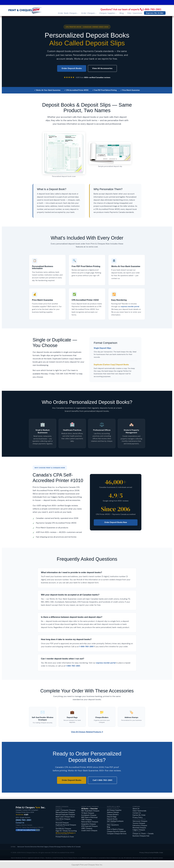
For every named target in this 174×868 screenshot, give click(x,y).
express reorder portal (130, 306)
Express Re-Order (139, 815)
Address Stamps (113, 812)
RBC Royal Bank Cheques (90, 811)
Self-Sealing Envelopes (115, 821)
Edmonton (34, 847)
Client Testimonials (140, 811)
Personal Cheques (62, 823)
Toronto (27, 847)
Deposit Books (112, 819)
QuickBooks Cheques (63, 829)
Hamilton (64, 847)
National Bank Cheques (90, 822)
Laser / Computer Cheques (65, 810)
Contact (151, 853)
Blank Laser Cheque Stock (65, 817)
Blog (108, 827)
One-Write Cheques (63, 819)
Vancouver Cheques (140, 821)
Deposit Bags (112, 817)
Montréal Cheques (139, 828)
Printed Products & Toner (65, 837)
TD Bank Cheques (88, 813)
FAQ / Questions (113, 825)
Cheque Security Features (116, 831)
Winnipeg (57, 847)
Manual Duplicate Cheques (65, 815)
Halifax (69, 847)
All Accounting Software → (65, 833)
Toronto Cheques (139, 823)
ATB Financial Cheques (90, 826)
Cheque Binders (113, 815)
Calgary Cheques (139, 830)
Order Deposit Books (72, 68)
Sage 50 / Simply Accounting (66, 831)
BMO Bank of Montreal (89, 817)
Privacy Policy (138, 817)
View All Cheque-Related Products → (87, 732)
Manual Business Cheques (65, 812)
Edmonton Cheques (140, 825)
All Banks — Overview (89, 809)
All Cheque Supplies (114, 810)
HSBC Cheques (87, 828)
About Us (136, 809)
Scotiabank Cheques (89, 815)
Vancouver (21, 847)
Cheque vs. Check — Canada (143, 834)
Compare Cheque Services (117, 834)
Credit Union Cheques (89, 831)
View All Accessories (102, 68)
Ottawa (51, 847)
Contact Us (20, 823)
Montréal (40, 847)
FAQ (155, 853)
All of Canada (76, 847)
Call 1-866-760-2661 (102, 780)
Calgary (46, 847)
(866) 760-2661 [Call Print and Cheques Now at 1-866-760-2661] (23, 820)
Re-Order (160, 853)
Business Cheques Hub (141, 836)
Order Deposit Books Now (116, 522)
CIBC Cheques (87, 820)
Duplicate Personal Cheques (66, 825)
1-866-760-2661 (152, 9)
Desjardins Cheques (89, 824)
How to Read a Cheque (115, 829)
